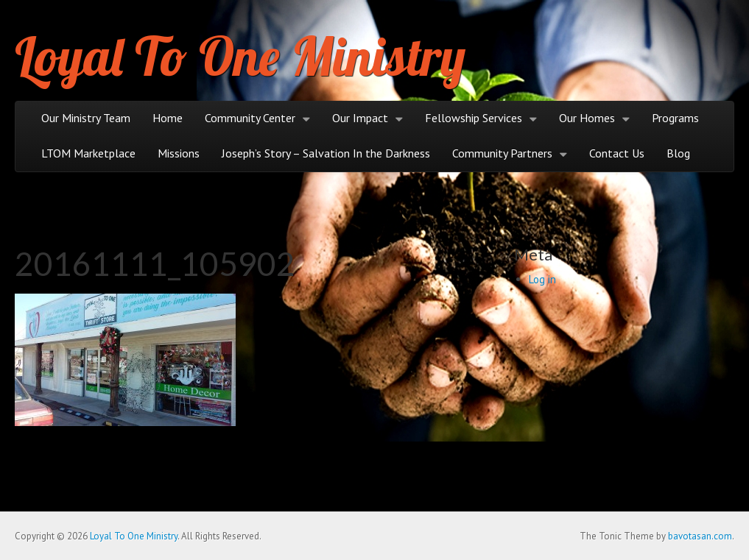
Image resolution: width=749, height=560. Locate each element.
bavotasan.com (700, 536)
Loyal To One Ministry (240, 56)
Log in (542, 279)
